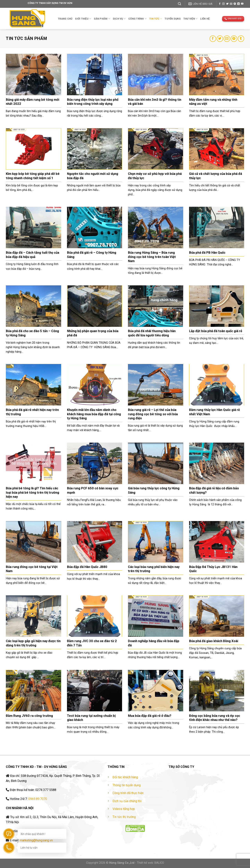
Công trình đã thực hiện (128, 793)
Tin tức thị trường (124, 817)
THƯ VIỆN (191, 19)
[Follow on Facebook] (220, 4)
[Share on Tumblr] (241, 39)
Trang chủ (65, 19)
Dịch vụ (119, 19)
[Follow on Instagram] (223, 4)
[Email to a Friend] (227, 39)
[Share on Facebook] (213, 39)
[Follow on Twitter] (227, 4)
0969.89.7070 (38, 799)
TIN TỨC (156, 19)
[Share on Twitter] (220, 39)
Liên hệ (205, 19)
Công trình (137, 19)
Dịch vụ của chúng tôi (127, 801)
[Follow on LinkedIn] (238, 4)
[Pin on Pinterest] (234, 39)
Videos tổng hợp (124, 809)
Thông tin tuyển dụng (127, 785)
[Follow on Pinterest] (235, 4)
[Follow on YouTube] (242, 4)
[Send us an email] (231, 4)
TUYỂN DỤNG (173, 19)
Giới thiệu (83, 19)
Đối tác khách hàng (125, 777)
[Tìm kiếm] (179, 4)
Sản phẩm (102, 19)
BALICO (159, 863)
